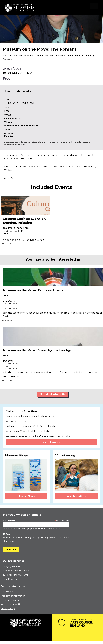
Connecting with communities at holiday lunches (31, 416)
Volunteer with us (77, 496)
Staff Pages (7, 592)
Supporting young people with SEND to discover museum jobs (38, 436)
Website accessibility (11, 604)
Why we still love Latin (17, 421)
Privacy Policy (8, 609)
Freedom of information (13, 596)
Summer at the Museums (16, 571)
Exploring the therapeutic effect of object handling (31, 426)
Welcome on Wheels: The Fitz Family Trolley (28, 431)
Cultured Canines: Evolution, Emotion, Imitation (25, 221)
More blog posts (51, 442)
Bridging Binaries (12, 566)
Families (9, 136)
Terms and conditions (12, 600)
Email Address (10, 521)
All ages (9, 133)
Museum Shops (26, 496)
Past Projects (10, 579)
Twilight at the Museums (15, 575)
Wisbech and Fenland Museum (21, 126)
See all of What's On (53, 394)
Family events (12, 118)
